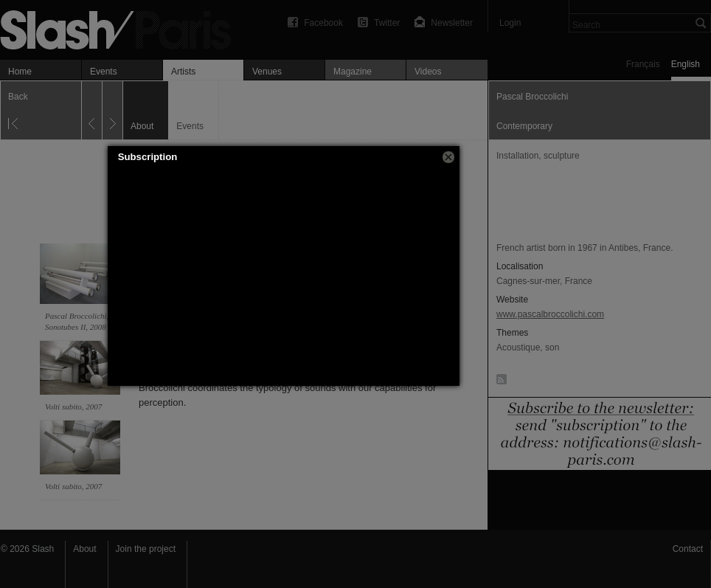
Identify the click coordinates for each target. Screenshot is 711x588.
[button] (448, 157)
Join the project (146, 549)
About (84, 549)
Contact (688, 549)
